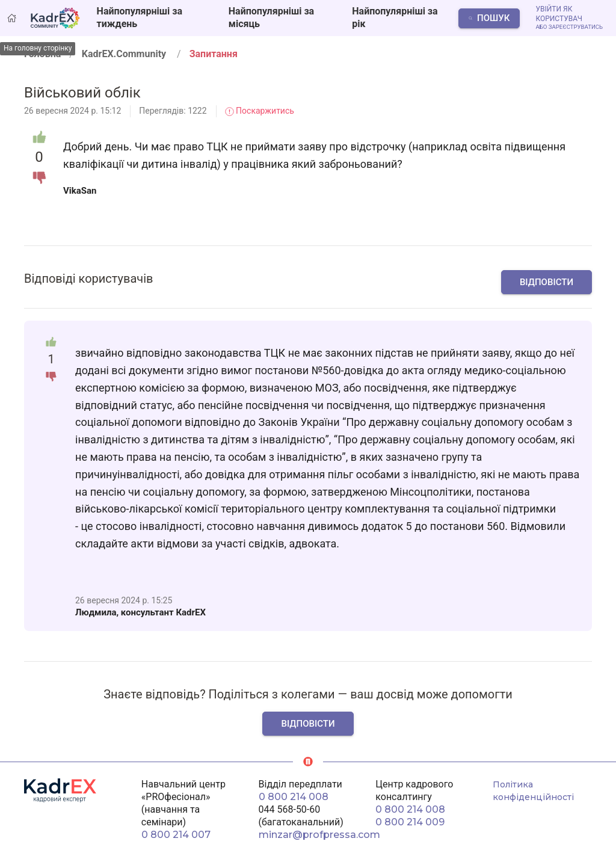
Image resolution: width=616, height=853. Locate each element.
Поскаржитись (260, 111)
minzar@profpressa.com (319, 835)
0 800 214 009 (410, 822)
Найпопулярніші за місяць (271, 17)
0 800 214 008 (294, 797)
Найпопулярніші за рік (395, 17)
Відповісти (547, 282)
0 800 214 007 (176, 835)
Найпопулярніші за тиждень (140, 17)
